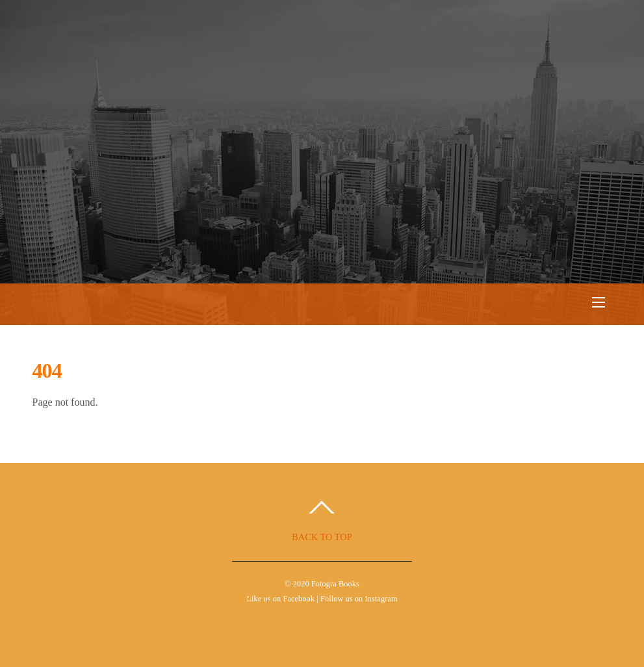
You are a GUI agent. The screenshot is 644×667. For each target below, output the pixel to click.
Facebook (299, 599)
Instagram (381, 599)
